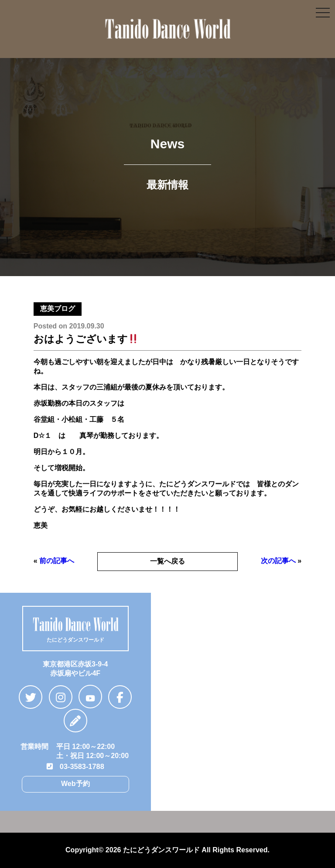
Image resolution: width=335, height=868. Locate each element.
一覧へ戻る (167, 561)
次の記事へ (278, 561)
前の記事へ (57, 561)
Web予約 (75, 783)
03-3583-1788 (75, 766)
